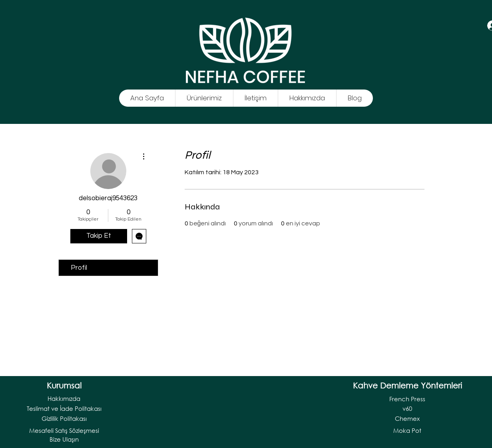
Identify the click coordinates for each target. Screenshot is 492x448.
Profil (79, 268)
